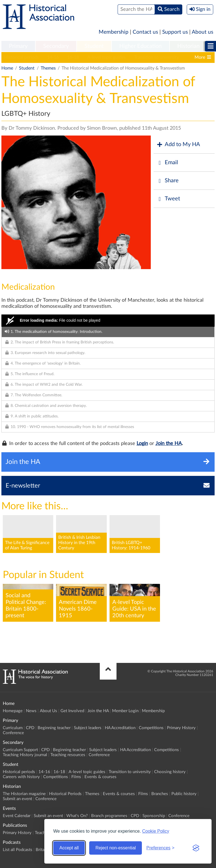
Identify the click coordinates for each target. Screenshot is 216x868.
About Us (48, 711)
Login (142, 444)
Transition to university (156, 57)
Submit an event (17, 799)
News (31, 711)
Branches (160, 794)
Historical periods (21, 57)
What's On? (77, 816)
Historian (188, 46)
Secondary (56, 46)
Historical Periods (65, 794)
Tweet (168, 199)
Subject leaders (88, 728)
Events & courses (100, 777)
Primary (18, 46)
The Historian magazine (24, 794)
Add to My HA (178, 145)
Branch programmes (109, 816)
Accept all (69, 848)
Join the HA (169, 444)
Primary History (181, 728)
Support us (175, 32)
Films (76, 777)
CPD (30, 728)
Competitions (151, 728)
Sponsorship (154, 816)
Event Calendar (17, 816)
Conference (13, 733)
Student (94, 46)
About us (202, 32)
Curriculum (13, 728)
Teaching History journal (25, 755)
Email (167, 163)
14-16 (53, 57)
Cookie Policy (156, 831)
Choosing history (170, 772)
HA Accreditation (120, 728)
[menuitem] (18, 46)
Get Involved (72, 711)
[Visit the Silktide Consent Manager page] (196, 848)
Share (168, 181)
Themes (48, 68)
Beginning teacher (54, 728)
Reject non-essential (116, 848)
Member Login (125, 711)
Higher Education (140, 46)
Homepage (13, 711)
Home (7, 68)
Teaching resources (68, 755)
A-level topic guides (106, 57)
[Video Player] (108, 321)
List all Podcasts (18, 850)
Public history (184, 794)
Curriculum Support (20, 750)
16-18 (73, 57)
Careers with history (21, 777)
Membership (114, 32)
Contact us (145, 32)
